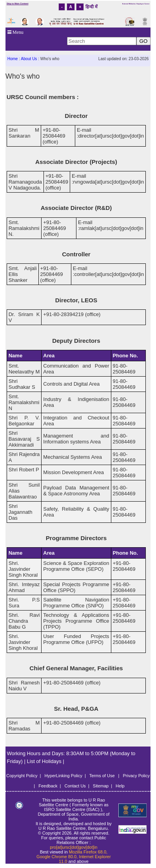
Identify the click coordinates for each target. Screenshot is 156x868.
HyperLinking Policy (63, 776)
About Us (29, 59)
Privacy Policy (136, 776)
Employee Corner (143, 4)
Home (13, 59)
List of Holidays (45, 761)
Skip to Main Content (18, 4)
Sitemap (101, 786)
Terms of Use (103, 776)
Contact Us (75, 786)
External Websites (129, 4)
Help (120, 786)
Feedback (48, 786)
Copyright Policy (22, 776)
